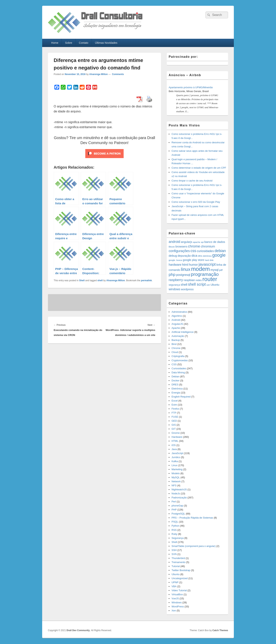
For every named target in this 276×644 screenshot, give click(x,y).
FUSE (175, 417)
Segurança (178, 538)
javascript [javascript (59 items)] (207, 264)
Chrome (176, 348)
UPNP (175, 582)
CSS (174, 364)
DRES (175, 385)
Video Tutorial (179, 590)
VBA (174, 586)
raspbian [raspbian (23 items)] (189, 280)
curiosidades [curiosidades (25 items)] (205, 251)
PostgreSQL (178, 514)
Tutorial (176, 566)
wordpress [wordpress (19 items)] (187, 289)
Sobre (69, 43)
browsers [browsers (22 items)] (182, 246)
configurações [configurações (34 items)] (179, 251)
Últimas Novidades (106, 43)
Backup (176, 340)
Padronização (179, 498)
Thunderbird (178, 558)
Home (55, 43)
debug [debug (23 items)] (173, 256)
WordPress (178, 606)
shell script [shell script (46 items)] (197, 284)
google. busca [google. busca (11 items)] (175, 260)
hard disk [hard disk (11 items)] (209, 260)
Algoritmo (177, 316)
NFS (174, 485)
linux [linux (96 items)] (186, 269)
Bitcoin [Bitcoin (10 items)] (172, 247)
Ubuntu (176, 574)
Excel (175, 401)
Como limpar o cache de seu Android (192, 181)
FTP (174, 413)
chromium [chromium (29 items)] (208, 246)
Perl (174, 502)
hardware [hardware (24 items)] (175, 265)
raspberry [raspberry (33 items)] (176, 280)
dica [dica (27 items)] (194, 256)
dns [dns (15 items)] (200, 256)
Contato (84, 43)
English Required (181, 397)
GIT (174, 429)
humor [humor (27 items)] (193, 265)
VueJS (175, 598)
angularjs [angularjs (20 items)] (187, 242)
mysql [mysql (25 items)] (214, 270)
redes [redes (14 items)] (199, 280)
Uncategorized (180, 578)
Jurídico (176, 457)
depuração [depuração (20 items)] (184, 256)
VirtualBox (177, 594)
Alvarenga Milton (98, 74)
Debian (175, 376)
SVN (174, 554)
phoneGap (177, 506)
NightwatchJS (179, 489)
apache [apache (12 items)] (197, 242)
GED (174, 421)
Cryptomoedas (180, 360)
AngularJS (177, 324)
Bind (174, 344)
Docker (175, 381)
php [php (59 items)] (172, 274)
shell (100, 280)
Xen (174, 611)
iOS (174, 445)
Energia (176, 393)
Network (176, 481)
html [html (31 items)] (185, 265)
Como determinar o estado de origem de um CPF (199, 168)
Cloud (175, 352)
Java (174, 449)
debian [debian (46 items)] (220, 251)
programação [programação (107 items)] (205, 274)
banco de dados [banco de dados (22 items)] (215, 242)
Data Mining (178, 372)
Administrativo (179, 312)
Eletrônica (177, 389)
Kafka (175, 461)
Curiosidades (179, 368)
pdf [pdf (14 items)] (221, 270)
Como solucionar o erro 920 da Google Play (196, 202)
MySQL (176, 477)
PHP (174, 510)
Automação (178, 336)
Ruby (174, 534)
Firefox (175, 409)
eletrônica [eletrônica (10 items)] (207, 256)
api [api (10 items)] (202, 242)
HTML (175, 441)
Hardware (177, 437)
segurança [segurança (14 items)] (174, 285)
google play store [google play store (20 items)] (193, 260)
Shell (82, 280)
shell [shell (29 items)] (184, 285)
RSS (174, 530)
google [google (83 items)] (219, 255)
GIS (174, 425)
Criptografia (178, 356)
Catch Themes (220, 630)
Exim (174, 405)
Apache (176, 328)
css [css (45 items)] (193, 251)
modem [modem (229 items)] (200, 269)
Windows (177, 602)
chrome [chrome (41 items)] (194, 246)
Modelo (176, 473)
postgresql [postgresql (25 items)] (183, 275)
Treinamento (179, 562)
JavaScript (177, 453)
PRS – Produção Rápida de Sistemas (192, 518)
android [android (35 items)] (174, 242)
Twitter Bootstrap (181, 570)
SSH (174, 550)
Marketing (177, 469)
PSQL (175, 522)
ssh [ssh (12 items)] (208, 285)
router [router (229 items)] (210, 279)
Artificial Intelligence (183, 332)
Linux (175, 465)
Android (176, 320)
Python (175, 526)
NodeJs (176, 494)
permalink (147, 280)
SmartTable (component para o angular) (194, 546)
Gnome (176, 433)
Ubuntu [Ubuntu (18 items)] (215, 285)
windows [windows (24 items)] (174, 289)
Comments (118, 74)
